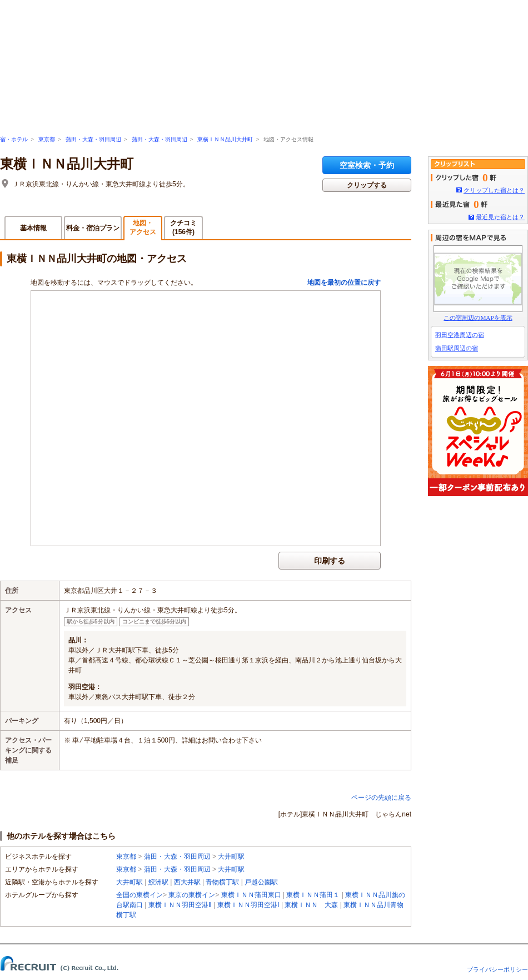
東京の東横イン (192, 895)
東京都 (47, 139)
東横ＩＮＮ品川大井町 (225, 139)
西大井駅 (187, 882)
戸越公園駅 (261, 882)
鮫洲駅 (158, 882)
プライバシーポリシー (497, 969)
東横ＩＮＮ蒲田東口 (251, 895)
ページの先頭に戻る (381, 798)
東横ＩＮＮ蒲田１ (313, 895)
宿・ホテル (14, 139)
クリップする (367, 185)
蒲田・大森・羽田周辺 (93, 139)
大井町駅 (231, 857)
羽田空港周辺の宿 (460, 335)
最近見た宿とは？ (500, 217)
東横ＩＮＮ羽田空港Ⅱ (180, 905)
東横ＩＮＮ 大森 (311, 905)
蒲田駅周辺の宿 (457, 348)
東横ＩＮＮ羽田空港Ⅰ (248, 905)
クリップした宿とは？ (494, 190)
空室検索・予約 (367, 165)
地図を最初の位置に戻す (344, 283)
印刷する (330, 561)
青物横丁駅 (222, 882)
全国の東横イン (140, 895)
